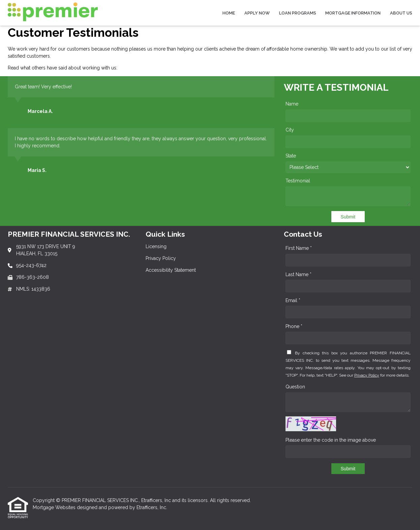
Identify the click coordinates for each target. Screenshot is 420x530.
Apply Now (257, 13)
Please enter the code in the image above (331, 440)
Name (292, 104)
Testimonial (298, 181)
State (291, 156)
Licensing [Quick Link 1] (156, 246)
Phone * (294, 326)
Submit (348, 217)
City (290, 130)
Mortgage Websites (55, 507)
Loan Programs (298, 13)
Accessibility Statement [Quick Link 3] (171, 270)
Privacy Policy (367, 375)
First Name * (299, 248)
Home (229, 13)
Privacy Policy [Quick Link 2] (161, 258)
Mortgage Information (353, 13)
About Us (401, 13)
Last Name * (298, 274)
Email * (293, 300)
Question (295, 387)
